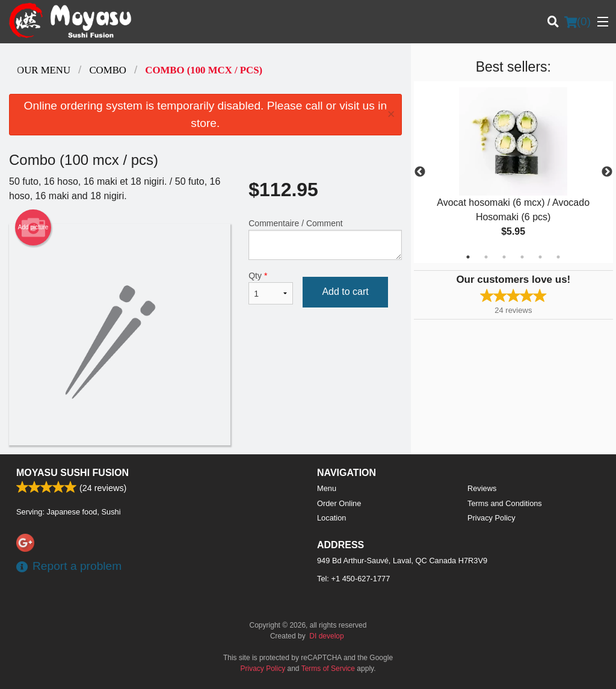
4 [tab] (522, 257)
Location (331, 518)
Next (607, 172)
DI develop (326, 636)
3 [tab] (504, 257)
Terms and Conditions (505, 503)
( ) (577, 22)
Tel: (353, 579)
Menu (327, 488)
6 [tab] (558, 257)
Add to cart (345, 292)
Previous (420, 172)
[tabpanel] (513, 172)
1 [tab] (468, 257)
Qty (271, 288)
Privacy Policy (491, 518)
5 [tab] (540, 257)
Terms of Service (328, 669)
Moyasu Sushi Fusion (72, 473)
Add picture (33, 227)
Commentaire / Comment (325, 239)
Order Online (339, 503)
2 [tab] (486, 257)
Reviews (482, 488)
